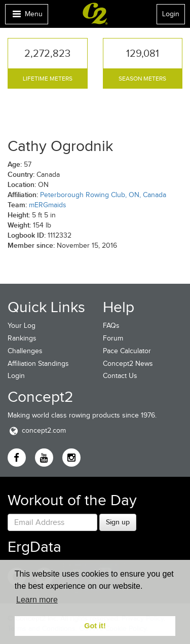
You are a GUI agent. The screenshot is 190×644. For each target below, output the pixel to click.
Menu (26, 16)
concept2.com (37, 430)
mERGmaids (48, 205)
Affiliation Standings (38, 364)
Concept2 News (128, 364)
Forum (113, 338)
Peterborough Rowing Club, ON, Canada (103, 195)
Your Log (22, 326)
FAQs (111, 326)
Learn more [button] (37, 600)
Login (171, 14)
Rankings (22, 338)
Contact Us (120, 376)
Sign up (118, 522)
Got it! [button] (95, 626)
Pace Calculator (127, 351)
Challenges (25, 351)
